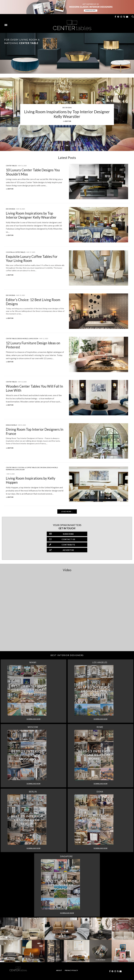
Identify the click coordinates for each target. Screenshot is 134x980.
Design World (23, 338)
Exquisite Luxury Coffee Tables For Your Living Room (32, 259)
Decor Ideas (67, 108)
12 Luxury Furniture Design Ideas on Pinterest (33, 345)
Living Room (33, 338)
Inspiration (10, 470)
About (59, 970)
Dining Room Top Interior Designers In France (35, 431)
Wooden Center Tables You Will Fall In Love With (34, 388)
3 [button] (69, 145)
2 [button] (67, 145)
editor (68, 121)
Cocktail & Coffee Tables (16, 252)
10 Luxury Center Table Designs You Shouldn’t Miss (33, 172)
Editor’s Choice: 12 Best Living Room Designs (33, 302)
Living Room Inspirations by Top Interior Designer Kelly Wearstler (67, 114)
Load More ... (67, 511)
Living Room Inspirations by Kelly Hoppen (31, 480)
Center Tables (11, 166)
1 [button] (65, 145)
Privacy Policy (71, 970)
